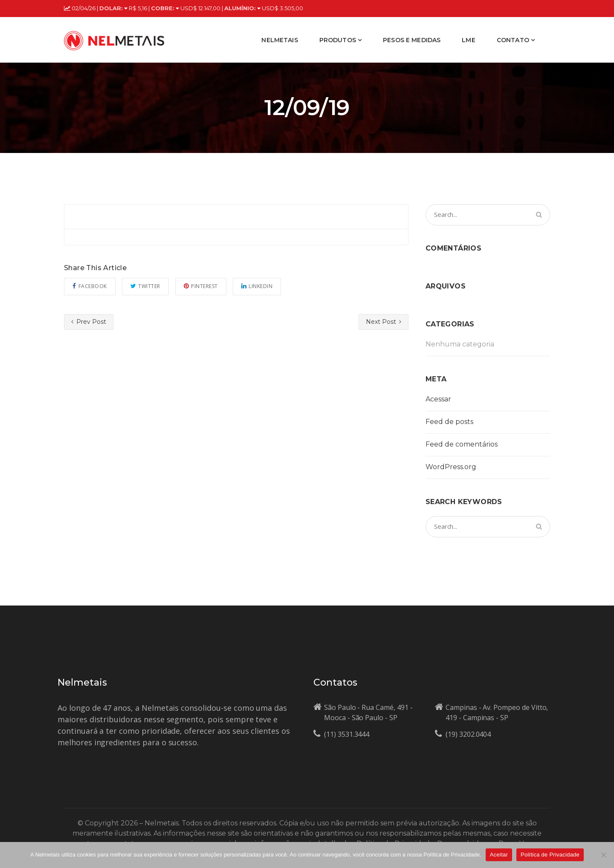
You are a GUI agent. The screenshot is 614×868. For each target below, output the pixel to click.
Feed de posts (449, 422)
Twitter (145, 286)
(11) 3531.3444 (347, 734)
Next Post (384, 322)
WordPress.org (451, 467)
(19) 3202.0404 (468, 734)
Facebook (90, 286)
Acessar (438, 399)
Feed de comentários (462, 444)
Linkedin (257, 286)
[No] (603, 855)
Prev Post (89, 322)
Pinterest (201, 286)
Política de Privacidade (550, 855)
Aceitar (499, 855)
